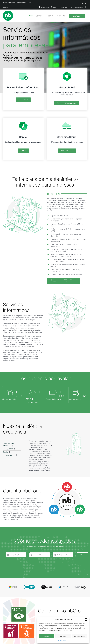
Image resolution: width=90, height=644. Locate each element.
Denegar (63, 636)
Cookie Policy (62, 640)
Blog (54, 7)
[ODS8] (11, 624)
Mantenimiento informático (8, 445)
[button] (86, 620)
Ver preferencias (79, 636)
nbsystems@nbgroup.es (76, 7)
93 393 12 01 (64, 7)
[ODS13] (19, 608)
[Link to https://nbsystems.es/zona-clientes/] (40, 7)
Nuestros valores (9, 455)
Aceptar (47, 636)
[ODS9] (27, 624)
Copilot (6, 452)
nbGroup (13, 2)
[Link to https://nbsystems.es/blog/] (52, 7)
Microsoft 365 (8, 449)
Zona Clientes (45, 7)
